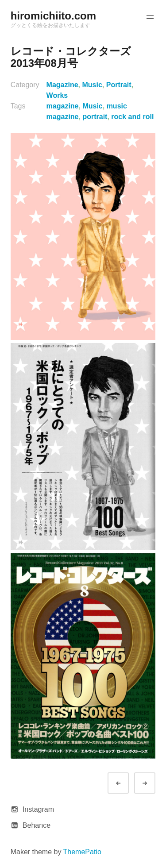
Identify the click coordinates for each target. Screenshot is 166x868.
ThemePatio (82, 852)
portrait (95, 117)
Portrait (119, 85)
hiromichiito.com (53, 16)
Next (153, 783)
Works (57, 95)
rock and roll (132, 117)
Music (92, 85)
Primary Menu (149, 16)
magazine (63, 106)
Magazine (62, 85)
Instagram (38, 809)
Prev (126, 783)
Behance (37, 825)
